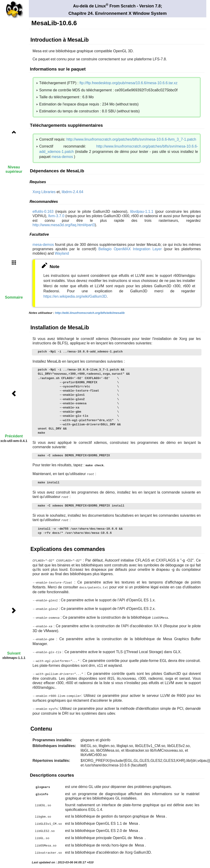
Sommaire (14, 297)
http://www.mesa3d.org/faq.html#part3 (64, 225)
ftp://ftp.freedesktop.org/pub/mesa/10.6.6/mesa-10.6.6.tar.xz (128, 83)
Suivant (14, 653)
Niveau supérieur (14, 169)
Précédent (14, 436)
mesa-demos (62, 157)
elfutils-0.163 (43, 212)
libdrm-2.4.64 (72, 192)
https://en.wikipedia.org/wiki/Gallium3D (75, 296)
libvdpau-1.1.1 (142, 212)
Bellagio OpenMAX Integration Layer (130, 249)
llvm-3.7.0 (56, 216)
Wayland (62, 253)
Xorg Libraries (44, 192)
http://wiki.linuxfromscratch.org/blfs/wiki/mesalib (90, 313)
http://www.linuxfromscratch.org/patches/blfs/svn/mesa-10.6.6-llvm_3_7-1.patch (131, 139)
